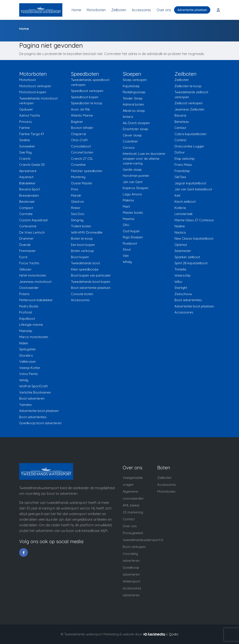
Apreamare (28, 171)
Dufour (180, 152)
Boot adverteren (32, 398)
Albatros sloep (134, 111)
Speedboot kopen (85, 97)
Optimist (181, 245)
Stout (127, 249)
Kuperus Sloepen (136, 188)
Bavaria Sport (30, 189)
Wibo (178, 282)
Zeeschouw (183, 294)
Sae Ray (25, 152)
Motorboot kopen (33, 92)
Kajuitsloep (131, 86)
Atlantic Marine (82, 115)
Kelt (177, 195)
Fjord (23, 257)
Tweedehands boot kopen (91, 282)
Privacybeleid (133, 533)
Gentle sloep (132, 170)
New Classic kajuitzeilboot (194, 238)
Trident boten (81, 226)
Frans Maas (183, 165)
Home (76, 10)
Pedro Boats (29, 306)
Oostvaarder (29, 288)
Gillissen (25, 269)
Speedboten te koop (87, 103)
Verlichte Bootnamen (35, 392)
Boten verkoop (82, 251)
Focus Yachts (29, 263)
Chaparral (78, 134)
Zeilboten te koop (188, 86)
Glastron (77, 202)
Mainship (26, 331)
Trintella (180, 269)
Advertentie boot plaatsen (39, 411)
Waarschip (182, 275)
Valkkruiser (28, 362)
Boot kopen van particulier (91, 275)
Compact (26, 208)
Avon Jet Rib (80, 109)
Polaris (24, 294)
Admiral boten (133, 104)
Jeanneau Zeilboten (189, 109)
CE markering (133, 512)
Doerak (25, 245)
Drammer (26, 238)
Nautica (180, 232)
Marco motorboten (34, 337)
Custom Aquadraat (33, 220)
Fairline (24, 128)
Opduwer (26, 109)
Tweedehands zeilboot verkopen (191, 95)
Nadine (180, 226)
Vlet (126, 256)
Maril (126, 206)
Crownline (78, 165)
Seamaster (183, 251)
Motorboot (28, 80)
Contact (129, 519)
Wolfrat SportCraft (33, 386)
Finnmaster (28, 251)
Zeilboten (119, 10)
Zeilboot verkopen (189, 103)
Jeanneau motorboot (35, 282)
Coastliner (130, 141)
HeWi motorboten (33, 275)
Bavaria (180, 115)
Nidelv (24, 343)
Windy (24, 380)
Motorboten (96, 10)
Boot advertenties (33, 417)
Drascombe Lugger (189, 146)
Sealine (25, 140)
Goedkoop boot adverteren (40, 423)
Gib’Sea (180, 177)
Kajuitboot (27, 319)
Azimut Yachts (30, 115)
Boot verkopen (134, 547)
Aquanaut (26, 177)
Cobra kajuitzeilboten (190, 134)
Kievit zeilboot (185, 202)
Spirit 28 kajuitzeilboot (191, 263)
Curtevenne (28, 226)
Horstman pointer (136, 176)
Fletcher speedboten (87, 171)
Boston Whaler (82, 128)
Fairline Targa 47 (32, 134)
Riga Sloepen (133, 237)
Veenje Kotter (30, 368)
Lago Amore (132, 194)
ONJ (126, 225)
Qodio (174, 634)
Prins (75, 189)
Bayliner (77, 122)
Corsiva (129, 148)
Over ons (164, 10)
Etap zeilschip (185, 159)
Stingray (77, 220)
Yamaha (25, 405)
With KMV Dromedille (87, 232)
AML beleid (131, 505)
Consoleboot (81, 146)
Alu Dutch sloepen (136, 123)
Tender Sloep (133, 98)
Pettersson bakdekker (36, 300)
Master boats (133, 213)
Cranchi (25, 159)
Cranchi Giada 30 (32, 165)
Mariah (76, 195)
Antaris (128, 117)
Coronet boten (82, 152)
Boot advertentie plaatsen (91, 288)
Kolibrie (180, 208)
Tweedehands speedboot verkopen (90, 82)
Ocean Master (82, 183)
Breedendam (29, 195)
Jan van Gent (133, 182)
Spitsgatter (28, 349)
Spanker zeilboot (187, 257)
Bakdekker (27, 183)
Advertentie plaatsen (192, 10)
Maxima (128, 219)
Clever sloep (132, 135)
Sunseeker (27, 146)
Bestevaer (27, 202)
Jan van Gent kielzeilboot (193, 189)
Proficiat (26, 312)
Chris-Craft (79, 140)
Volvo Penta (28, 374)
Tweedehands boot (85, 263)
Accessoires (141, 10)
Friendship (182, 171)
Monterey (78, 177)
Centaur (180, 128)
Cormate (26, 214)
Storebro (26, 355)
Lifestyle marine (31, 325)
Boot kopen (80, 257)
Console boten (82, 294)
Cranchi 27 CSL (82, 159)
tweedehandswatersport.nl (143, 540)
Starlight (181, 288)
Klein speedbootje (85, 269)
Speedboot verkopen (87, 91)
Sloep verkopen (135, 80)
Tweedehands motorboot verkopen (38, 101)
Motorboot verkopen (35, 86)
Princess (26, 122)
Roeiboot (130, 243)
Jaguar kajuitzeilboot (190, 183)
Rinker (76, 208)
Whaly (127, 262)
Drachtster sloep (135, 129)
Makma (128, 200)
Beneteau (182, 122)
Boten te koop (82, 238)
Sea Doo (78, 214)
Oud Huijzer (131, 231)
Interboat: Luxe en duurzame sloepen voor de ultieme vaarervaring (144, 158)
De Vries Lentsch (32, 232)
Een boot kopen (83, 245)
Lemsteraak (184, 214)
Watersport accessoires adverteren (132, 588)
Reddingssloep (134, 92)
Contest (180, 140)
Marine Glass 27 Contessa (194, 220)
